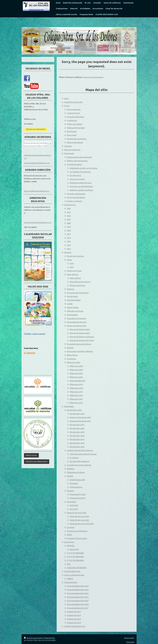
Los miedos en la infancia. (80, 172)
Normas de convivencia (76, 139)
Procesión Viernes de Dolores (79, 344)
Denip (69, 260)
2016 (69, 238)
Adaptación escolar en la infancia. (84, 168)
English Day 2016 (74, 615)
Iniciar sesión (129, 638)
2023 (69, 212)
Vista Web (130, 642)
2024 (69, 208)
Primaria (70, 491)
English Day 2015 (74, 619)
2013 (69, 249)
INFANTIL (71, 546)
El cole (67, 106)
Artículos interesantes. (76, 194)
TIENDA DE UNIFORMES (36, 129)
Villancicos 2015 (76, 399)
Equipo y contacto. (75, 201)
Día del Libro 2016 (77, 443)
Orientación (69, 153)
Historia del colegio (75, 142)
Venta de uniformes (72, 150)
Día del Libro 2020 (77, 428)
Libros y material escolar (74, 575)
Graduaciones (70, 205)
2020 (69, 223)
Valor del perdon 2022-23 (80, 282)
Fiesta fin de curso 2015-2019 (82, 524)
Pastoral (68, 252)
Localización (72, 120)
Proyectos (74, 483)
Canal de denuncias (72, 571)
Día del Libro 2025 (74, 410)
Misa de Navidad (74, 300)
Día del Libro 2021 (77, 425)
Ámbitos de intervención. (77, 161)
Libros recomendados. (76, 197)
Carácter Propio (73, 113)
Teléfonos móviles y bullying (81, 190)
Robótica (71, 469)
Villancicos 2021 (76, 377)
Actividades (69, 406)
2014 (69, 245)
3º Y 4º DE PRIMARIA (75, 557)
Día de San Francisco (75, 256)
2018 (69, 230)
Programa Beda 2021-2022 (78, 597)
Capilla (70, 304)
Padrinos (71, 289)
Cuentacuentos (76, 487)
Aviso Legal (72, 135)
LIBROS (70, 579)
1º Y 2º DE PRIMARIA (75, 553)
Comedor (68, 146)
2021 (69, 219)
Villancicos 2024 (76, 366)
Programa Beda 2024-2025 (78, 586)
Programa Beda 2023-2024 (78, 590)
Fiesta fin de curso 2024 (79, 516)
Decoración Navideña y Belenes (80, 351)
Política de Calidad (74, 124)
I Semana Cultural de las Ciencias (83, 454)
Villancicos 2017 (76, 392)
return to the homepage (93, 77)
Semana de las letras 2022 (80, 421)
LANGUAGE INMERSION (77, 568)
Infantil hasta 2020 (77, 480)
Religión (70, 348)
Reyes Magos (72, 355)
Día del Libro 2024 (77, 414)
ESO (69, 564)
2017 (69, 234)
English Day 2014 (74, 623)
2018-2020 (74, 505)
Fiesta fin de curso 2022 (79, 520)
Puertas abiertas (74, 109)
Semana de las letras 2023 (80, 417)
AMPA (69, 535)
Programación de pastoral (78, 293)
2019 (69, 227)
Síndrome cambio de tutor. (81, 183)
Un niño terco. (76, 175)
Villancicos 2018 (76, 388)
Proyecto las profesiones (77, 531)
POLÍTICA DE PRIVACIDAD (37, 461)
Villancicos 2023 (76, 370)
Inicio (66, 98)
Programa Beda (71, 582)
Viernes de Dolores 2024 (80, 329)
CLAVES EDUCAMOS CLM (75, 626)
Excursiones (69, 542)
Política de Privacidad (76, 128)
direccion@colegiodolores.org (37, 191)
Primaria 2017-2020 (78, 494)
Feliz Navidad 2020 (77, 381)
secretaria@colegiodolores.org (37, 163)
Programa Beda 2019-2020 (78, 601)
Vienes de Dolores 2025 (76, 326)
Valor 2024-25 (75, 278)
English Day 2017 (74, 612)
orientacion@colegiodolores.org (38, 222)
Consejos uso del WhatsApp (81, 186)
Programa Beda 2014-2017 (78, 608)
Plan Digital (72, 131)
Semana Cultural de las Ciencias (80, 450)
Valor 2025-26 (72, 274)
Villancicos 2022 (76, 373)
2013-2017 (74, 509)
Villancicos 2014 (76, 403)
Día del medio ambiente (79, 461)
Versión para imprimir (34, 638)
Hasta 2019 (74, 549)
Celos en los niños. (77, 179)
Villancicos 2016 (76, 395)
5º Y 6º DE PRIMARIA (75, 560)
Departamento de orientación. (79, 157)
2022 (69, 216)
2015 (69, 241)
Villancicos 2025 (73, 362)
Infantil (70, 476)
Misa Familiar (72, 315)
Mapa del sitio (50, 638)
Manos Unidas (73, 307)
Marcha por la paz (74, 271)
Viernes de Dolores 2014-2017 (82, 340)
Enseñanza (71, 359)
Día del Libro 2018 (77, 436)
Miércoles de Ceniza (75, 311)
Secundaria (71, 502)
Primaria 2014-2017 (78, 498)
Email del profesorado (73, 102)
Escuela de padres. (75, 164)
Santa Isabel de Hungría (77, 322)
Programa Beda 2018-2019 (78, 604)
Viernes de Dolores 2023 (80, 333)
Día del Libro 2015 (77, 447)
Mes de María (72, 296)
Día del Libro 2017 (77, 439)
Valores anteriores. (78, 285)
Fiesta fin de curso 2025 (77, 513)
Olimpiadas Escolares (76, 472)
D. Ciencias (74, 458)
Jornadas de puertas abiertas (79, 465)
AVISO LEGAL (31, 455)
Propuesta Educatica (75, 117)
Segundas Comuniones (76, 318)
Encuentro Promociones (77, 538)
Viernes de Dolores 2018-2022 (82, 337)
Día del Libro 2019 (77, 432)
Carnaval (70, 527)
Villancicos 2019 (76, 384)
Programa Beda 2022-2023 (78, 593)
